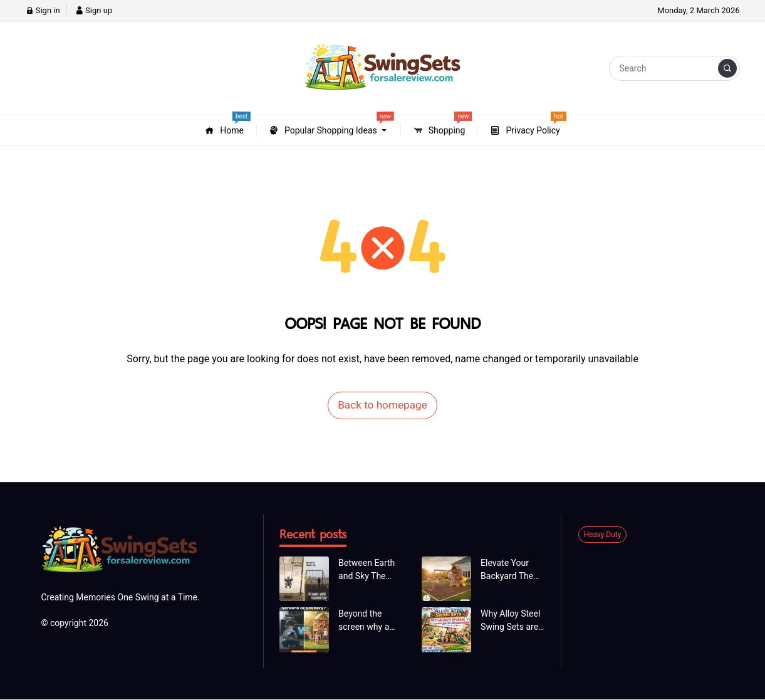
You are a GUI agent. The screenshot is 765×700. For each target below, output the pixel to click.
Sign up (94, 10)
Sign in (43, 10)
